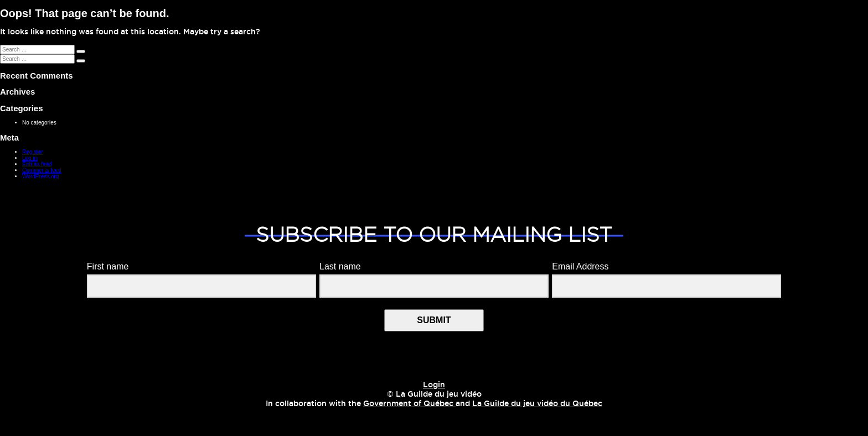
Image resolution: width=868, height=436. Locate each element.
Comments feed (42, 170)
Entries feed (37, 164)
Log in (30, 158)
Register (32, 152)
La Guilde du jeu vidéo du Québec (537, 404)
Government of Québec (409, 404)
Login (434, 385)
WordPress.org (41, 176)
